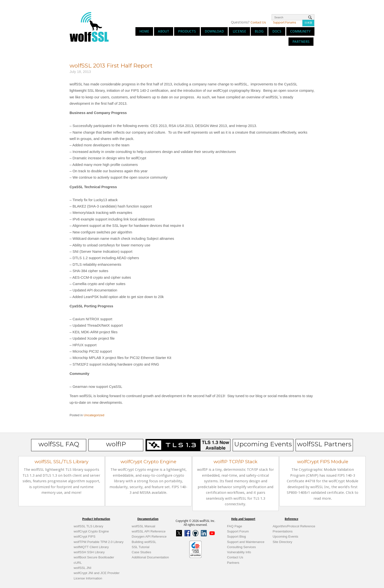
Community (300, 31)
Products (187, 31)
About (164, 31)
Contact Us (258, 22)
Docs (277, 31)
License (239, 31)
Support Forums (285, 22)
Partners (301, 42)
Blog (259, 31)
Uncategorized (94, 415)
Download (214, 31)
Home (144, 31)
